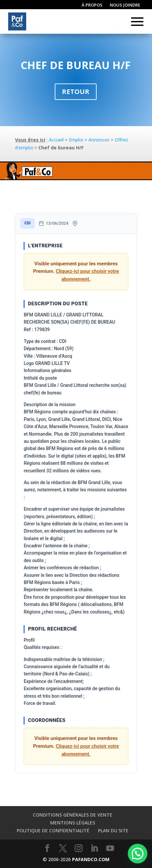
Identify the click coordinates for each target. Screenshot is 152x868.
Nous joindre (125, 5)
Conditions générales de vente (73, 815)
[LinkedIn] (94, 849)
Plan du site (113, 830)
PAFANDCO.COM (91, 859)
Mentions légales (73, 823)
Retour (76, 92)
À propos (92, 5)
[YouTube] (110, 849)
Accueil (56, 140)
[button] (138, 854)
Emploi (76, 140)
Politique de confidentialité (53, 830)
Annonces (99, 140)
